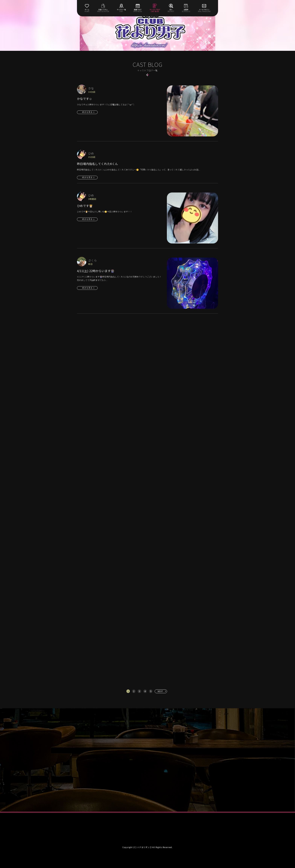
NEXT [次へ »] (160, 691)
